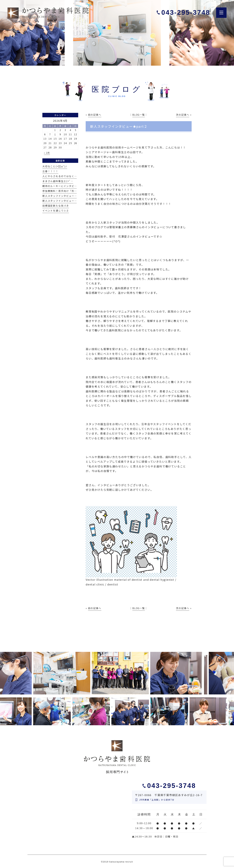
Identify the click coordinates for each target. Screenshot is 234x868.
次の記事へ (183, 115)
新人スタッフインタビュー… (60, 196)
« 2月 (47, 153)
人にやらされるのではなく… (60, 176)
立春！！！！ (50, 171)
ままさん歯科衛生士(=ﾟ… (58, 181)
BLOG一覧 (139, 115)
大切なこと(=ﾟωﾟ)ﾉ (55, 166)
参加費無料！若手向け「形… (60, 191)
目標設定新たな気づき (56, 206)
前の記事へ (95, 115)
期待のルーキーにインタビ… (60, 186)
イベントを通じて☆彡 (56, 211)
